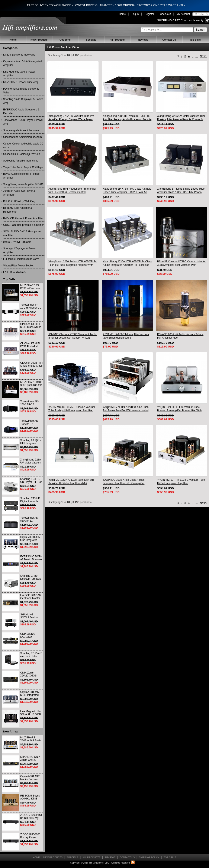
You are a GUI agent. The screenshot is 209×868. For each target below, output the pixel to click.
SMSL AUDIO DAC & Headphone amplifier (22, 233)
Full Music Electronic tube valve (21, 259)
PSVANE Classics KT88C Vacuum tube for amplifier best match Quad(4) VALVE (73, 336)
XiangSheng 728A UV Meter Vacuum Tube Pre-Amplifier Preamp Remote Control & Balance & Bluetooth (181, 118)
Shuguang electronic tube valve (21, 130)
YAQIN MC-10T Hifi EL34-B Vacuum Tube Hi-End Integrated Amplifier (181, 482)
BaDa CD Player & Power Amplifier (23, 218)
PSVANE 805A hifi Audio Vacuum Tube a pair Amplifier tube (180, 336)
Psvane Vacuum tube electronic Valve (21, 91)
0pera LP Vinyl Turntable (17, 242)
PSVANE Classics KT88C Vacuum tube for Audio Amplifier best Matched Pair (181, 263)
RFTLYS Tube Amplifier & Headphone (18, 210)
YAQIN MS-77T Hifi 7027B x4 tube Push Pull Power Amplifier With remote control (126, 409)
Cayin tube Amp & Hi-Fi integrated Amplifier (22, 63)
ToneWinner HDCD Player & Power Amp (23, 122)
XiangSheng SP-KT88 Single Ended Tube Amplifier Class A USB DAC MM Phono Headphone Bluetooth (181, 191)
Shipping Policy (149, 857)
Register (149, 14)
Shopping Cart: (169, 20)
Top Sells (195, 40)
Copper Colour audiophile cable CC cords (23, 146)
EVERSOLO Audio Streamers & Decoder (21, 112)
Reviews (143, 40)
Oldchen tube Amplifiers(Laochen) (22, 137)
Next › (204, 56)
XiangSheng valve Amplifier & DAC (23, 184)
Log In (135, 14)
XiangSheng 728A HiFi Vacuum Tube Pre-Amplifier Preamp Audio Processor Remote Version (127, 118)
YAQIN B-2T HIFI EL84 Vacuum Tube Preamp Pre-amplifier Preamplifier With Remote (179, 409)
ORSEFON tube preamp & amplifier (23, 225)
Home (122, 14)
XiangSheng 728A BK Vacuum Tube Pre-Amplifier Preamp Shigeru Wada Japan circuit (72, 118)
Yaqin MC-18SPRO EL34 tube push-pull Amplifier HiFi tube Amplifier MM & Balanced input (71, 482)
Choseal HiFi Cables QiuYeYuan (22, 154)
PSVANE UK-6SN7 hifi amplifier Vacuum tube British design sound (126, 336)
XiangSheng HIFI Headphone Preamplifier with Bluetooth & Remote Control (72, 190)
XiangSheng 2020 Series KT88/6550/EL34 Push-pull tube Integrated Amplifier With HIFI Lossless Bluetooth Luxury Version (73, 263)
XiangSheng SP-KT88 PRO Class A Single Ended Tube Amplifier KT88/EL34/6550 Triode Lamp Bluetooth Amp (127, 191)
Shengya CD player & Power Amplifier (20, 250)
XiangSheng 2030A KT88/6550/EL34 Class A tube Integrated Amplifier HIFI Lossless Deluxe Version (127, 263)
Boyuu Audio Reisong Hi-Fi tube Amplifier (21, 176)
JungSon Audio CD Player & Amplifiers (19, 193)
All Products (117, 40)
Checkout (165, 14)
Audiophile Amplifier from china (21, 161)
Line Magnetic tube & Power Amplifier (19, 74)
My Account (183, 14)
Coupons (65, 40)
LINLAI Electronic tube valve (19, 55)
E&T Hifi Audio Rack (15, 272)
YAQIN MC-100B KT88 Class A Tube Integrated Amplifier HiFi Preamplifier (124, 482)
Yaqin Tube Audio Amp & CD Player (23, 167)
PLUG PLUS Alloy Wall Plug (19, 201)
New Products (39, 40)
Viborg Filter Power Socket (18, 266)
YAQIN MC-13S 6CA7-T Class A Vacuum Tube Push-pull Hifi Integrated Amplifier (72, 409)
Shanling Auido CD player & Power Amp (23, 101)
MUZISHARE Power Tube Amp (21, 82)
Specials (91, 40)
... (197, 56)
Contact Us (169, 40)
